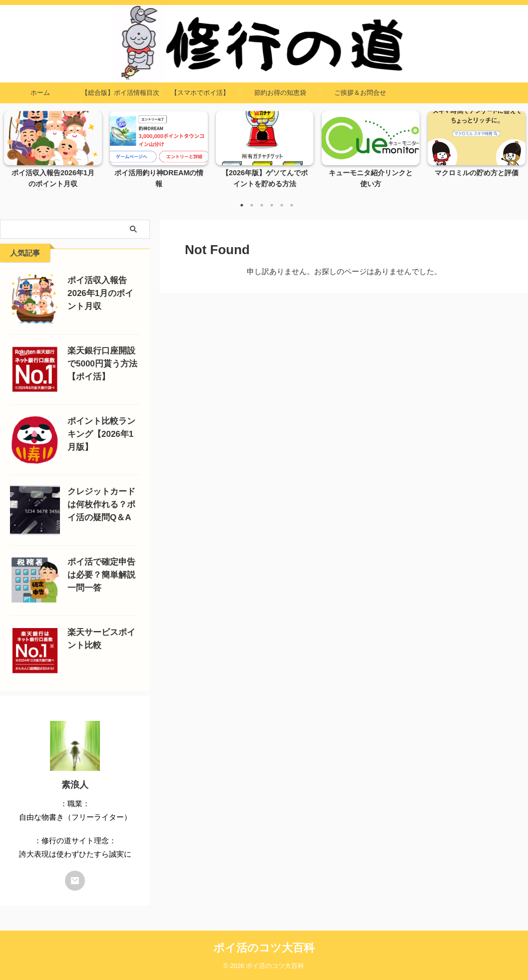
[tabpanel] (53, 153)
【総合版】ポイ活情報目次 (120, 93)
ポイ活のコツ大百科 (264, 948)
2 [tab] (252, 205)
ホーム (40, 93)
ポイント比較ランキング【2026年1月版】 (101, 434)
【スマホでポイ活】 (200, 93)
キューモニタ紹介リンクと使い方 (371, 173)
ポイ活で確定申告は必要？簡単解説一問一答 (101, 575)
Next (515, 148)
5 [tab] (282, 205)
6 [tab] (292, 205)
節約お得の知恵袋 (280, 93)
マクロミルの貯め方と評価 (477, 173)
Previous (13, 148)
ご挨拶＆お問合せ (360, 93)
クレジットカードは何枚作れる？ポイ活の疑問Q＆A (101, 504)
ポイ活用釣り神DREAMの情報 (159, 173)
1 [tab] (242, 205)
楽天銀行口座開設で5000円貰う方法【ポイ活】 (102, 364)
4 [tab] (272, 205)
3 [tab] (262, 205)
